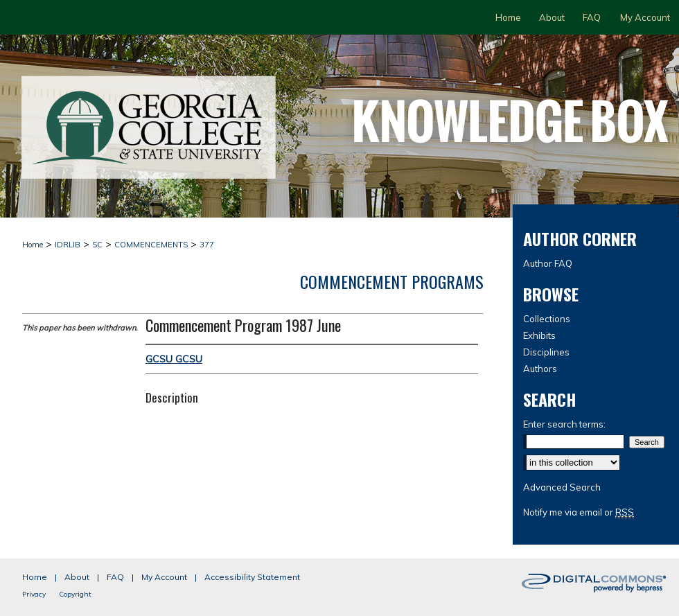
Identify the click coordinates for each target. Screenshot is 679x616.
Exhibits (539, 335)
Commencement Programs (392, 281)
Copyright (75, 594)
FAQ (115, 577)
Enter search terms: (564, 424)
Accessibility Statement (252, 577)
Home (33, 245)
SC (97, 245)
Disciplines (546, 352)
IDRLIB (68, 245)
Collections (547, 319)
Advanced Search (562, 487)
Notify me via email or (579, 512)
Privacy (34, 594)
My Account (164, 577)
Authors (540, 369)
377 (207, 245)
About (77, 577)
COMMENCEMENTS (151, 245)
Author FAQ (548, 263)
